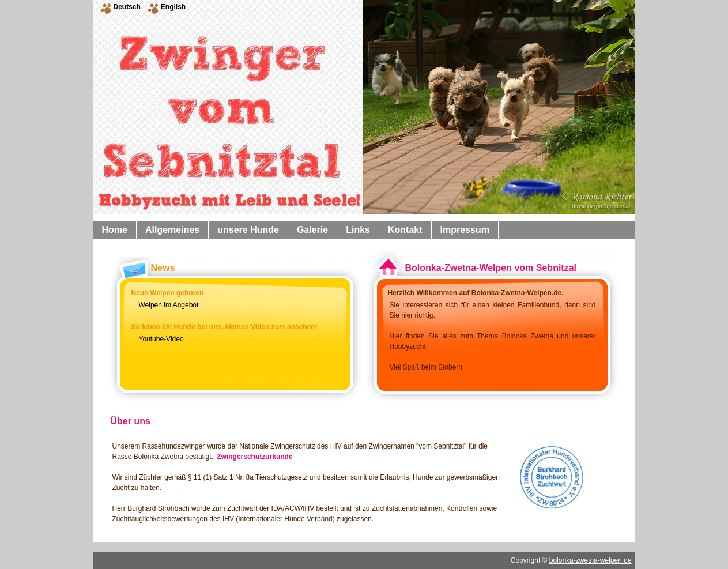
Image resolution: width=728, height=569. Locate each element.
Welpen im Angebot (169, 305)
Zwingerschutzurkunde (254, 457)
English (173, 7)
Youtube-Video (161, 339)
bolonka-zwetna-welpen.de (591, 560)
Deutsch (127, 7)
